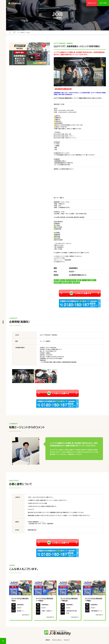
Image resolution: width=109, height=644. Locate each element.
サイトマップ (67, 639)
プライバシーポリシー (57, 639)
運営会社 (48, 639)
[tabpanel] (30, 53)
